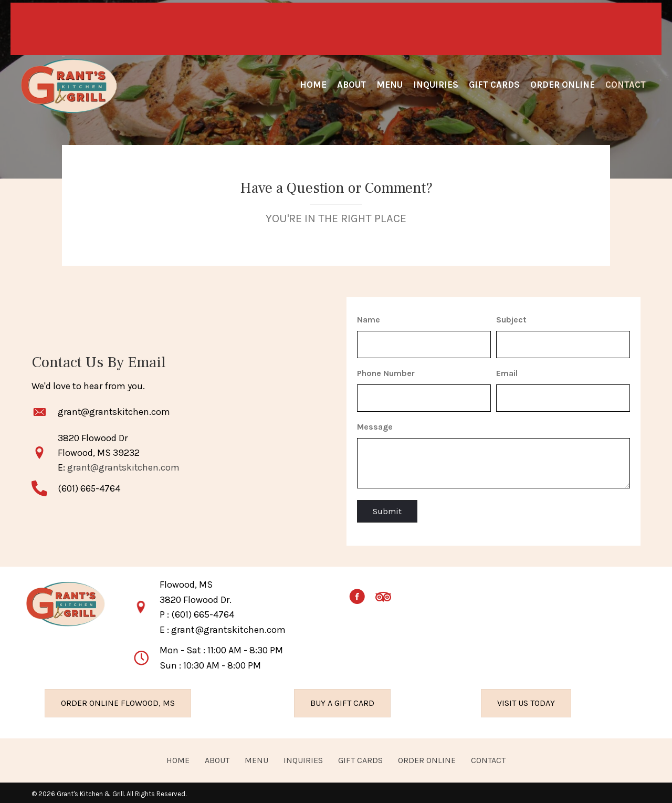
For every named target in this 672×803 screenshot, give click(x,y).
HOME (178, 757)
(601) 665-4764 (203, 612)
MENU (256, 757)
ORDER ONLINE (427, 757)
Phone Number (386, 372)
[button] (357, 595)
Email (507, 372)
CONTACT (488, 757)
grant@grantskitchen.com (115, 410)
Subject (511, 320)
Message (375, 424)
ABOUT (217, 757)
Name (369, 320)
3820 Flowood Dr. (196, 597)
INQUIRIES (303, 757)
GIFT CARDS (360, 757)
